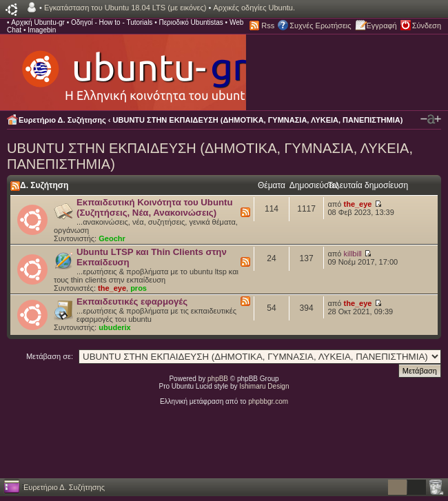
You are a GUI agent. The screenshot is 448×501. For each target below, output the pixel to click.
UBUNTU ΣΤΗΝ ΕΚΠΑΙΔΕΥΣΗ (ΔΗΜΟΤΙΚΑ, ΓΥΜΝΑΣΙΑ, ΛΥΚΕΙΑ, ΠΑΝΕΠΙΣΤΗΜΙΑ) (258, 120)
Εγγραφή (382, 25)
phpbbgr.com (268, 401)
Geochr (112, 238)
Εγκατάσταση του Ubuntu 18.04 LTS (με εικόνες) (125, 8)
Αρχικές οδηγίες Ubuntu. (254, 8)
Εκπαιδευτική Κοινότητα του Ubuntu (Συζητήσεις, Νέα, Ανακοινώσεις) (154, 207)
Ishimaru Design (264, 386)
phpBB (218, 379)
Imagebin (42, 30)
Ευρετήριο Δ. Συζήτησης (62, 120)
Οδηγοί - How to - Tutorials (112, 22)
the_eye (358, 204)
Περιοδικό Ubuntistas (191, 22)
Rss (268, 25)
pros (139, 288)
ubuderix (114, 327)
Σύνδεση (427, 25)
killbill (353, 254)
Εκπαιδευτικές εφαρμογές (132, 301)
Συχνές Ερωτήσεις (320, 25)
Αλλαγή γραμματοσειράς (431, 119)
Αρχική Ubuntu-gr (38, 22)
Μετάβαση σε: (50, 356)
